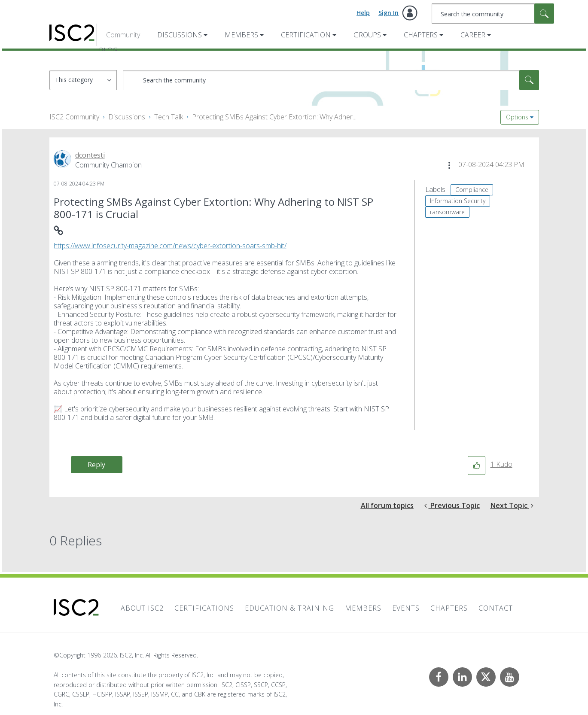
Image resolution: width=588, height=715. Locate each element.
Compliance (472, 190)
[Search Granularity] (83, 80)
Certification (306, 35)
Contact (496, 608)
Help (363, 13)
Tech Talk (169, 117)
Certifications (204, 608)
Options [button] (517, 117)
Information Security (458, 201)
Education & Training (289, 608)
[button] (449, 165)
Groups (367, 35)
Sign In (388, 13)
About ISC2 (142, 608)
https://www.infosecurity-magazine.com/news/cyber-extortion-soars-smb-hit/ (170, 246)
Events (406, 608)
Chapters (421, 35)
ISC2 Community (74, 117)
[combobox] (493, 14)
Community (123, 35)
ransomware (447, 212)
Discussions (180, 35)
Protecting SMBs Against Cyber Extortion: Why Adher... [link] (274, 117)
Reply (96, 465)
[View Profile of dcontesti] (90, 155)
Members (241, 35)
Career (473, 35)
